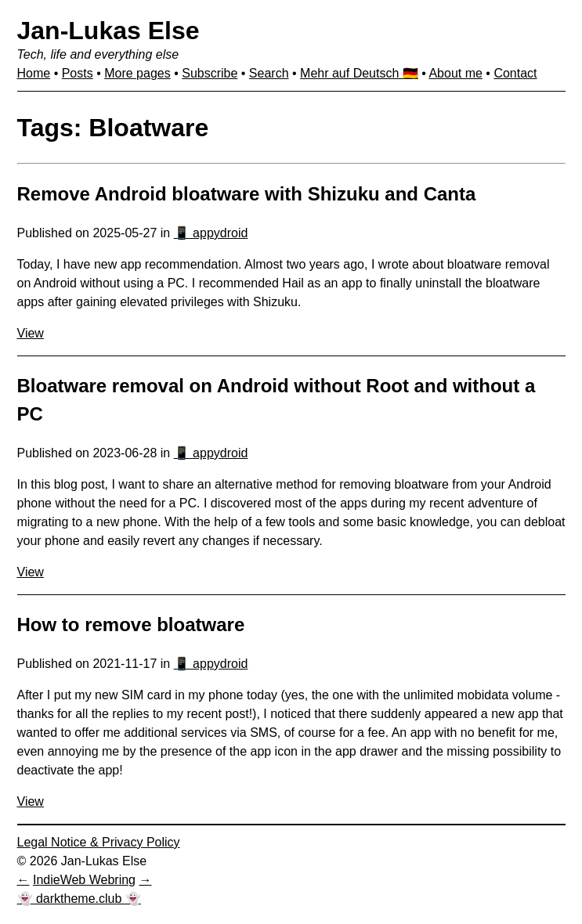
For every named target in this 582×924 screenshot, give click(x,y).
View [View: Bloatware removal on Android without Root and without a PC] (31, 572)
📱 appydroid (211, 233)
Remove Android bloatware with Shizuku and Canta (247, 194)
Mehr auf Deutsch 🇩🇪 (359, 73)
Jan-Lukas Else (108, 31)
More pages (137, 73)
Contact (515, 73)
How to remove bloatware (131, 624)
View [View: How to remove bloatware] (31, 801)
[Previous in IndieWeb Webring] (23, 880)
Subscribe (210, 73)
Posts (78, 73)
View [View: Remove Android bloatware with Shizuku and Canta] (31, 333)
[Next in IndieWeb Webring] (145, 880)
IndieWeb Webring (84, 880)
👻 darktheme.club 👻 (79, 899)
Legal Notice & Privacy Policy (99, 842)
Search (269, 73)
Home (34, 73)
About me (455, 73)
